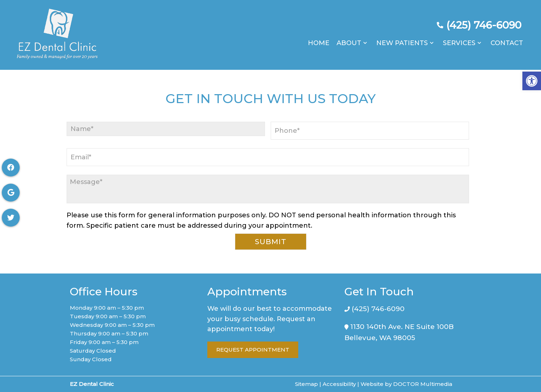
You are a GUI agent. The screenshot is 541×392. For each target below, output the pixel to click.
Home (319, 39)
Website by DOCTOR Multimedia (406, 384)
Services (459, 39)
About (349, 39)
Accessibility (339, 384)
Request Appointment (253, 350)
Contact (507, 39)
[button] (532, 81)
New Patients (402, 39)
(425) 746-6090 (484, 21)
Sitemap (306, 384)
